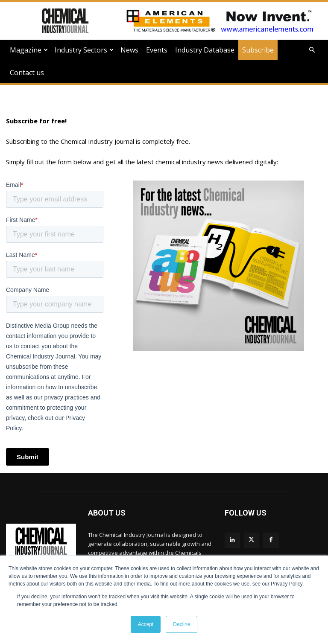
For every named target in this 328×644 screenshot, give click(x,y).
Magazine (29, 50)
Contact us (27, 73)
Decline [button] (182, 624)
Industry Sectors (84, 50)
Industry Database (205, 50)
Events (157, 50)
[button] (312, 50)
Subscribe (258, 50)
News (129, 50)
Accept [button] (146, 624)
